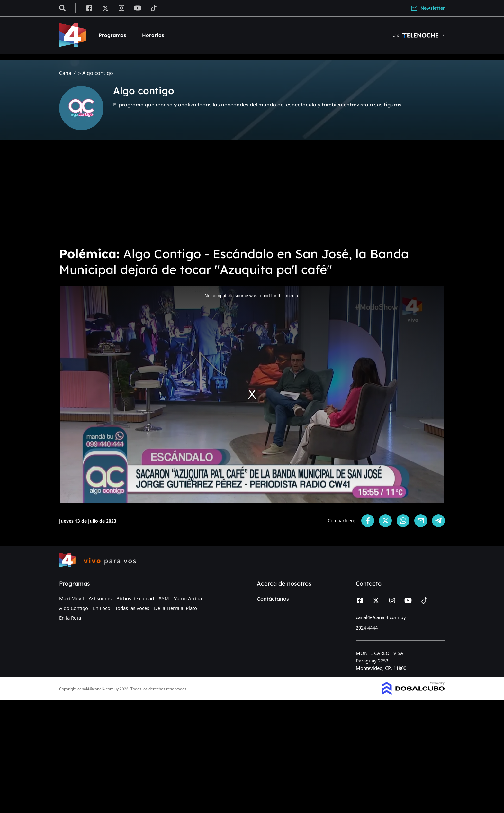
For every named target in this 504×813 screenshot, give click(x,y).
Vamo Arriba (188, 598)
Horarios (153, 35)
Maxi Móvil (72, 598)
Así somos (100, 598)
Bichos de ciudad (135, 598)
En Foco (102, 608)
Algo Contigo (74, 608)
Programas (112, 35)
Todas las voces (132, 608)
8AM (164, 598)
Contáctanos (273, 599)
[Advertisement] (252, 193)
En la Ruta (70, 618)
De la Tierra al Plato (175, 608)
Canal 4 (68, 73)
